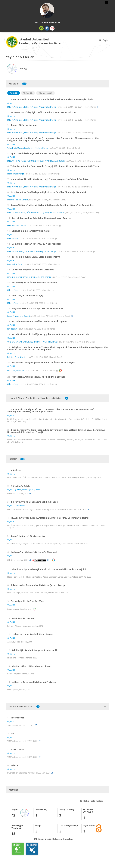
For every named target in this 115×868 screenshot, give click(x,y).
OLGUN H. (12, 144)
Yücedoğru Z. (21, 506)
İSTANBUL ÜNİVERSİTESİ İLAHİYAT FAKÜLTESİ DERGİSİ (29, 277)
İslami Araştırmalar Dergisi (19, 316)
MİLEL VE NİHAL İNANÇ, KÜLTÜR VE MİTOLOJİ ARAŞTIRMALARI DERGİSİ (36, 161)
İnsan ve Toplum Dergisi (18, 200)
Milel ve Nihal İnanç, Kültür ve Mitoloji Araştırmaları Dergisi (32, 107)
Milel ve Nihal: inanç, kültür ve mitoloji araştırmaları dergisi (32, 251)
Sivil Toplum (12, 329)
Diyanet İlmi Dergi (15, 264)
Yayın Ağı (16, 68)
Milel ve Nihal (13, 238)
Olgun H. (11, 103)
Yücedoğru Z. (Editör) (31, 490)
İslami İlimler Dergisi (16, 174)
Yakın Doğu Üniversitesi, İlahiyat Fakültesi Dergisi (28, 148)
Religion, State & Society (17, 357)
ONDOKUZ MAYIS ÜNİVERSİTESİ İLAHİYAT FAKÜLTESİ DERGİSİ (32, 342)
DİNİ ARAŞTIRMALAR (16, 370)
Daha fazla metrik (91, 801)
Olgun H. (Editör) (14, 490)
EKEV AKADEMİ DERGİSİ (17, 226)
